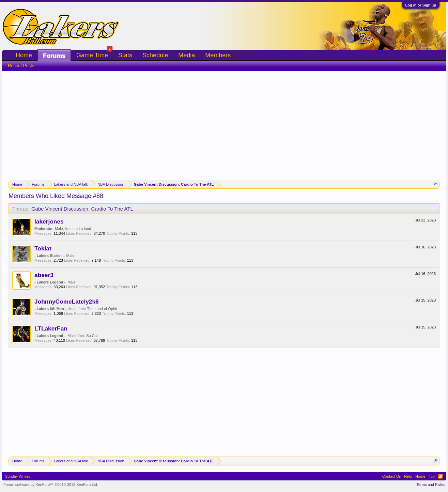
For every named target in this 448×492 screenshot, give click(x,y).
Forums (54, 56)
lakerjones (49, 221)
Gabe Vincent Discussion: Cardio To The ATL (82, 209)
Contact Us (391, 476)
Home (24, 55)
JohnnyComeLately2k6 (67, 302)
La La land (82, 229)
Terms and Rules (430, 485)
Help (408, 476)
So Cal (92, 336)
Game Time (94, 54)
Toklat (43, 248)
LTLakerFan (51, 328)
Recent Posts (21, 66)
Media (187, 55)
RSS (441, 476)
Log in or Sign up (421, 5)
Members (218, 55)
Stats (125, 55)
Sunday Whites (18, 476)
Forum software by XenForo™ (51, 485)
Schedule (155, 55)
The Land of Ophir (102, 309)
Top (432, 476)
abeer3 (44, 275)
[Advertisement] (224, 122)
